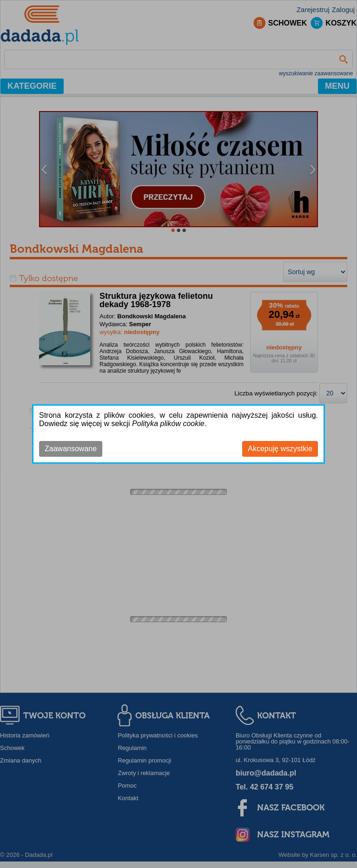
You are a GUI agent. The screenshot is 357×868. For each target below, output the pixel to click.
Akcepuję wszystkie (280, 449)
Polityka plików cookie (168, 424)
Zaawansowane (71, 449)
